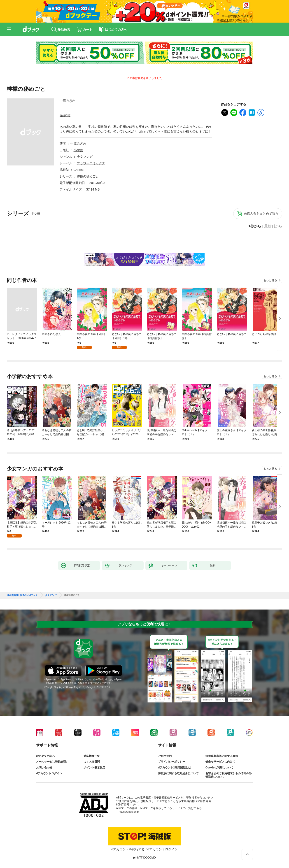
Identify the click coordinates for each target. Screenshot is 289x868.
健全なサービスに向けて (220, 762)
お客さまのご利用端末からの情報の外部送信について (228, 775)
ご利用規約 (165, 756)
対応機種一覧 (92, 756)
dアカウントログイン (49, 773)
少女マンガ (85, 157)
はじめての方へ (46, 756)
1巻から (255, 226)
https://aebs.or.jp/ (129, 812)
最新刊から (273, 226)
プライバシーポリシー (172, 762)
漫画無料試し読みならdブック (22, 595)
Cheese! (79, 170)
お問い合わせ (44, 768)
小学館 (78, 150)
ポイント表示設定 (94, 768)
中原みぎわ (68, 101)
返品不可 (65, 115)
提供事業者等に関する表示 (222, 756)
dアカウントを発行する (128, 849)
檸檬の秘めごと (88, 176)
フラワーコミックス (91, 163)
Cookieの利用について (219, 768)
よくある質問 (92, 762)
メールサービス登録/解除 (51, 762)
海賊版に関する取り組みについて (178, 773)
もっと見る (270, 280)
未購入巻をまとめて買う (261, 214)
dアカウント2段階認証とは (175, 768)
